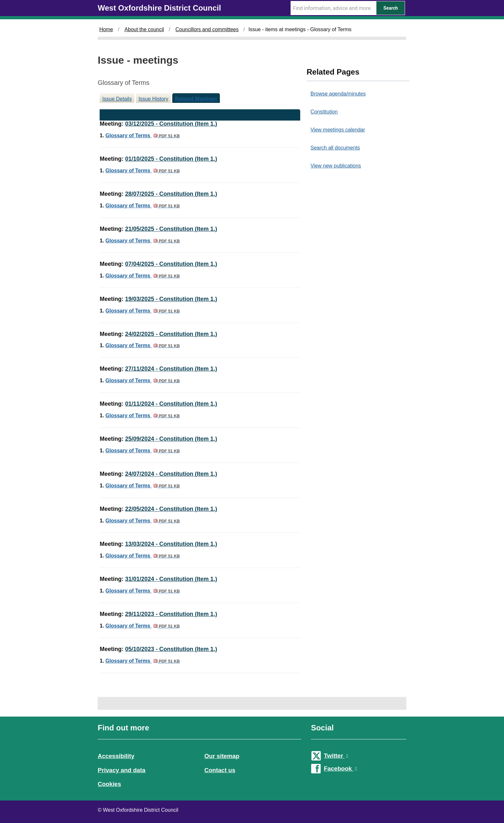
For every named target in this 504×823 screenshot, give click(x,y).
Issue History (153, 99)
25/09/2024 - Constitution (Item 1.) (171, 439)
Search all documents (335, 148)
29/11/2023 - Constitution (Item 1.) (171, 614)
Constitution (324, 112)
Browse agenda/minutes (338, 94)
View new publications (336, 166)
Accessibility (116, 756)
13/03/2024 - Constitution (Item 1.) (171, 544)
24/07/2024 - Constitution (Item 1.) (171, 474)
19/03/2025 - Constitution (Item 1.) (171, 299)
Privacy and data (122, 770)
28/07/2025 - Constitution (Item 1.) (171, 194)
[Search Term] (333, 8)
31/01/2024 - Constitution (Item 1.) (171, 579)
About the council (144, 29)
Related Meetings (196, 99)
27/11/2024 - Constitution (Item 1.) (171, 369)
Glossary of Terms (143, 136)
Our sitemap (222, 756)
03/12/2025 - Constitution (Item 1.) (171, 124)
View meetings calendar (338, 130)
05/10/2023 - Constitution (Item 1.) (171, 649)
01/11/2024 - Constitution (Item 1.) (171, 404)
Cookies (109, 784)
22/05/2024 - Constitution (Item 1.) (171, 509)
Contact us (220, 770)
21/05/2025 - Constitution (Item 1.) (171, 229)
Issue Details (117, 99)
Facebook (340, 769)
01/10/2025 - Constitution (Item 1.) (171, 159)
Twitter (336, 756)
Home (106, 29)
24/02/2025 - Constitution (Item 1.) (171, 334)
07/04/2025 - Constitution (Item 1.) (171, 264)
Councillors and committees (207, 29)
